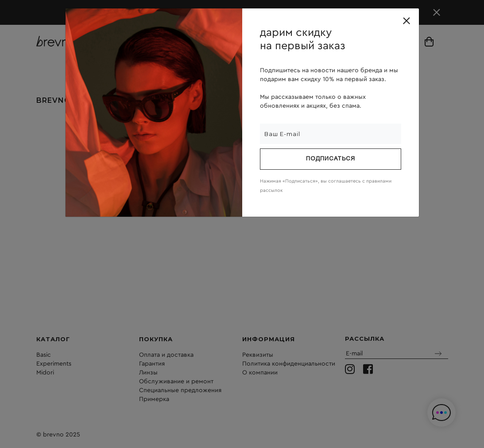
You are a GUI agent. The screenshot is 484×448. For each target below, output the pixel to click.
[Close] (407, 21)
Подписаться (331, 159)
